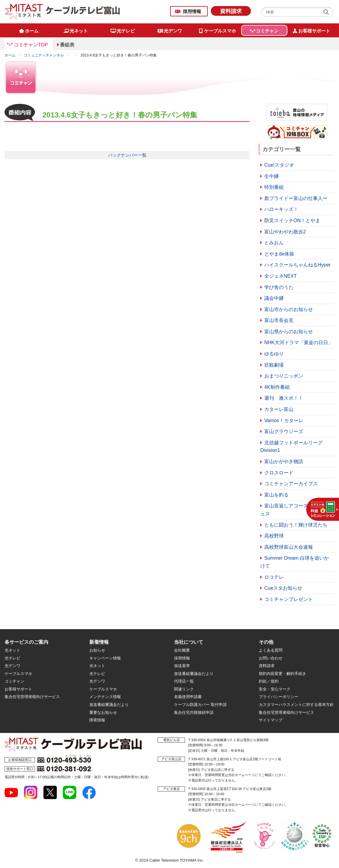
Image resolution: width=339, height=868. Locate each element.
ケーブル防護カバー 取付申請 (200, 705)
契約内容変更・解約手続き (282, 674)
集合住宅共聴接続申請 (194, 712)
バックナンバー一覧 (127, 155)
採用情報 (192, 11)
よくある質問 (271, 650)
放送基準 (182, 666)
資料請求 (231, 11)
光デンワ (12, 666)
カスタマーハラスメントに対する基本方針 (296, 705)
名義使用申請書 (188, 697)
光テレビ (12, 658)
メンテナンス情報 (105, 697)
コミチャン (14, 681)
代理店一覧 (184, 681)
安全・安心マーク (275, 689)
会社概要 (182, 650)
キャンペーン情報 (105, 658)
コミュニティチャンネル (44, 55)
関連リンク (184, 689)
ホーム (10, 55)
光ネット (12, 650)
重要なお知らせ (103, 712)
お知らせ (97, 650)
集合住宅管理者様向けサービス (32, 697)
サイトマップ (271, 720)
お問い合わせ (271, 658)
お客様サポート (18, 689)
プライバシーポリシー (279, 697)
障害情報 (97, 720)
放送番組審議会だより (109, 705)
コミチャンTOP (31, 45)
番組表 (67, 45)
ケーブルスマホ (18, 674)
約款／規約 (269, 681)
